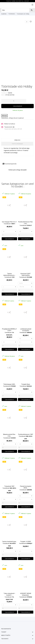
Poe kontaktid (6, 629)
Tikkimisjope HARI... (9, 384)
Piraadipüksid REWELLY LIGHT (9, 330)
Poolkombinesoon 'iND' (26, 434)
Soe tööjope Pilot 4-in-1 (9, 222)
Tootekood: (4, 93)
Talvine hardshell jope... (9, 542)
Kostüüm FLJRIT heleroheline (26, 274)
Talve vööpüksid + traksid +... (9, 594)
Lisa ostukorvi (18, 106)
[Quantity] (9, 235)
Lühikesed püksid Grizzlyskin (26, 330)
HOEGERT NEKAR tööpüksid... (26, 594)
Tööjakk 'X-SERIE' (26, 542)
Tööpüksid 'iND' (9, 486)
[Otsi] (32, 10)
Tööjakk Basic (26, 384)
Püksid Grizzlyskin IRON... (26, 487)
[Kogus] (14, 101)
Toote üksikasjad (17, 144)
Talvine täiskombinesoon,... (9, 274)
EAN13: (3, 95)
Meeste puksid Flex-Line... (9, 435)
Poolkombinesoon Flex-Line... (26, 223)
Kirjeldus (17, 140)
